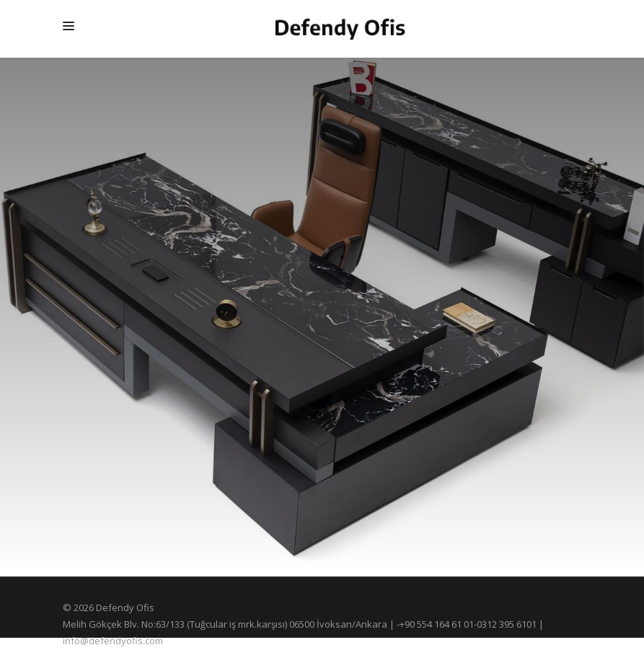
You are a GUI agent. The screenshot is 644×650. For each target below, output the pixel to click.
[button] (21, 562)
